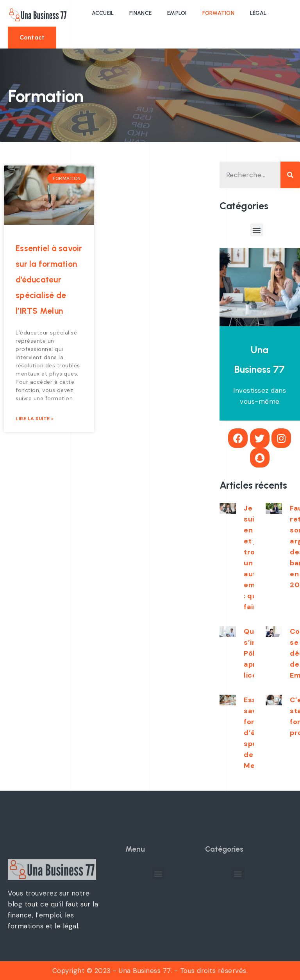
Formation (218, 13)
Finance (140, 13)
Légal (258, 13)
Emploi (177, 13)
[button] (32, 38)
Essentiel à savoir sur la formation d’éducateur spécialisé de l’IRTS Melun (49, 280)
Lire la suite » (35, 419)
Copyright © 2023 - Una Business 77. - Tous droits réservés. (150, 971)
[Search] (290, 175)
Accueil (103, 13)
